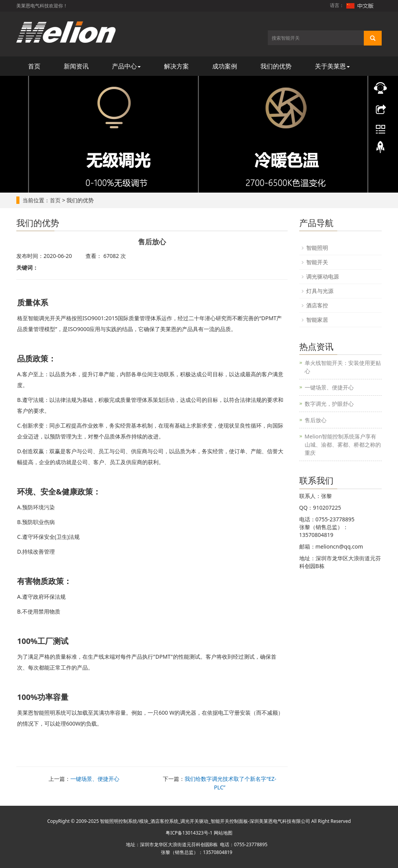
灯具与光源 (320, 291)
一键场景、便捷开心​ (95, 779)
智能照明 (317, 248)
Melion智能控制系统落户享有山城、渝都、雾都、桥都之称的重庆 (343, 445)
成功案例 (225, 66)
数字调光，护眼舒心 (329, 404)
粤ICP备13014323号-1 (189, 833)
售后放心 (316, 420)
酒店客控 (317, 305)
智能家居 (317, 320)
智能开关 (317, 262)
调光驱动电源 (323, 276)
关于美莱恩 (332, 66)
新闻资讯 (76, 66)
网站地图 (223, 833)
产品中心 (126, 66)
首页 (34, 66)
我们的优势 (276, 66)
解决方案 (176, 66)
